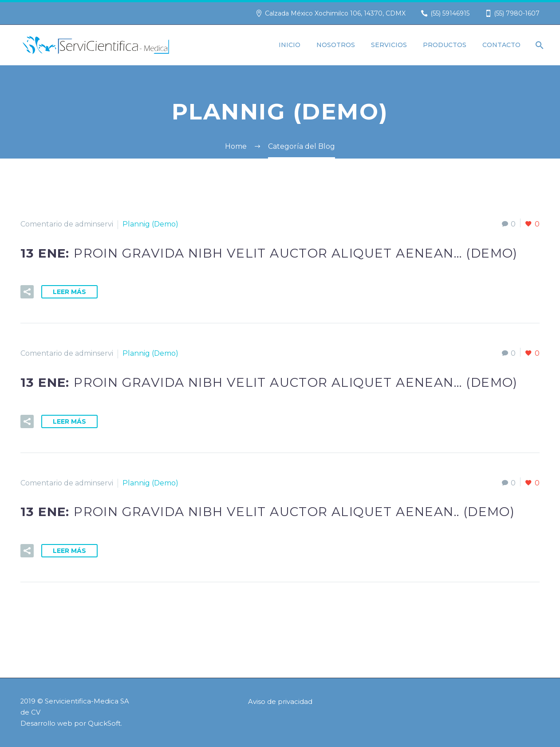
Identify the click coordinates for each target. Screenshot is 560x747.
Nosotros (336, 45)
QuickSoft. (105, 723)
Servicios (389, 45)
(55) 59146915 (450, 13)
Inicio (290, 45)
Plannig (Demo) (150, 224)
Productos (445, 45)
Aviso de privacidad (280, 702)
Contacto (501, 45)
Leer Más (69, 292)
